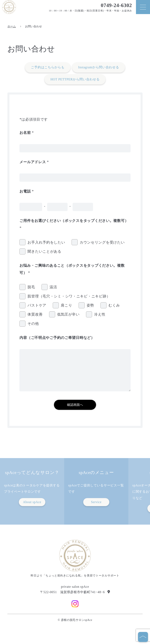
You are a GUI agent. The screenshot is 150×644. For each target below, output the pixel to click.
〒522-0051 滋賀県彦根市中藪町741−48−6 (72, 592)
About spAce (32, 502)
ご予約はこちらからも (48, 67)
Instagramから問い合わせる (99, 67)
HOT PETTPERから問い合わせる (75, 79)
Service (96, 502)
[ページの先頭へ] (143, 637)
